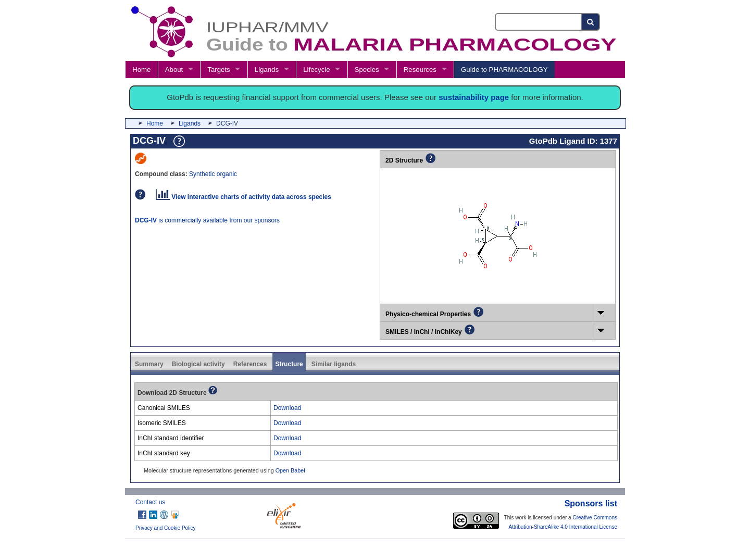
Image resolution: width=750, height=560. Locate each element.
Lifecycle (316, 70)
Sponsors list (591, 503)
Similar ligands (334, 364)
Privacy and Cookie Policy (166, 528)
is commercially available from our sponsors (207, 220)
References (250, 364)
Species (367, 70)
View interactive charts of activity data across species (243, 197)
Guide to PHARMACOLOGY (504, 70)
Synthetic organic (213, 174)
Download (287, 408)
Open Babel (290, 470)
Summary (149, 364)
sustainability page (474, 97)
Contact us (150, 502)
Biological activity (198, 364)
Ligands (267, 70)
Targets (218, 70)
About (174, 70)
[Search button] (591, 22)
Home (141, 70)
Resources (420, 70)
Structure (289, 364)
